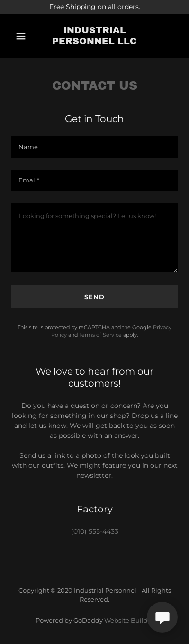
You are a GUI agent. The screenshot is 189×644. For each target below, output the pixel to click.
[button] (22, 36)
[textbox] (94, 147)
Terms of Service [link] (100, 335)
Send (94, 297)
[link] (94, 36)
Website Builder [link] (129, 620)
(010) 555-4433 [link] (95, 531)
